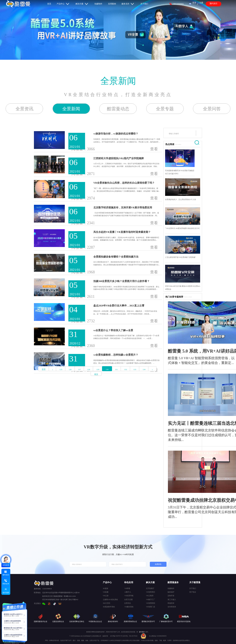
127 (80, 369)
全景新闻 (118, 81)
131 (116, 369)
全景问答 (212, 109)
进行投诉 (142, 632)
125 (61, 369)
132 (126, 369)
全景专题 (165, 109)
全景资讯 (24, 109)
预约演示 (213, 3)
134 (144, 369)
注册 (201, 3)
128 (89, 369)
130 (107, 369)
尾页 (96, 374)
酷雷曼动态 (118, 109)
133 (135, 369)
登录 (194, 3)
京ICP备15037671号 (116, 636)
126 (70, 369)
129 (98, 369)
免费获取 (158, 564)
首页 (44, 369)
